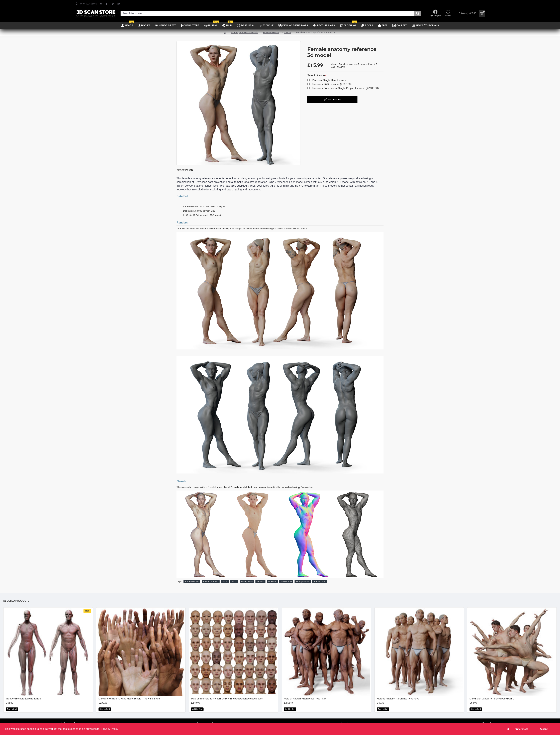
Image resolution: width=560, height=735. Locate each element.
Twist (225, 582)
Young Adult (247, 582)
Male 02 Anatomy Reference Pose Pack (398, 699)
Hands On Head (211, 582)
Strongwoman (303, 582)
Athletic (260, 582)
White (234, 582)
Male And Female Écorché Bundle (23, 699)
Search (288, 32)
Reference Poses (271, 32)
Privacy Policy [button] (110, 729)
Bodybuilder (319, 582)
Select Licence (316, 75)
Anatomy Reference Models (244, 32)
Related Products (16, 601)
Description (185, 170)
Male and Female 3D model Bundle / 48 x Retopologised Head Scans (227, 699)
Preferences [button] (521, 729)
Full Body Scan (192, 582)
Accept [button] (543, 729)
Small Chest (286, 582)
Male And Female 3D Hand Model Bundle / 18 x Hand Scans (129, 699)
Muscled (272, 582)
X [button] (508, 729)
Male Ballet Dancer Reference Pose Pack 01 (493, 699)
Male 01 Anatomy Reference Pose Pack (305, 699)
